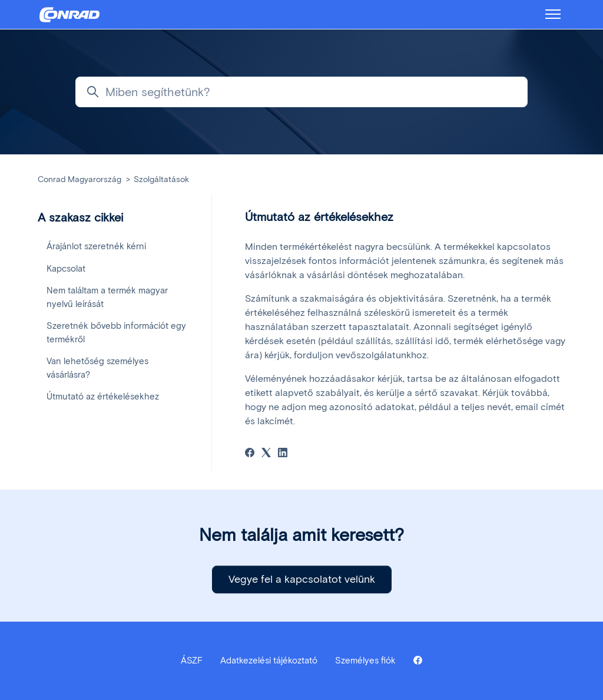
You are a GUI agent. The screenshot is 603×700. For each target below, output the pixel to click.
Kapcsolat (66, 269)
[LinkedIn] (283, 454)
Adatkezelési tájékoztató (269, 661)
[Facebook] (250, 454)
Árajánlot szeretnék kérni (96, 246)
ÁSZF (192, 661)
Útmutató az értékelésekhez (103, 397)
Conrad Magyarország (79, 179)
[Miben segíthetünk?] (301, 92)
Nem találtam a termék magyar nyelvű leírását (107, 297)
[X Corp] (266, 454)
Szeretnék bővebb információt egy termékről (116, 333)
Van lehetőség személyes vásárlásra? (97, 368)
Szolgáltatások (161, 179)
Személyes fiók (365, 661)
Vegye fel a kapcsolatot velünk (302, 579)
